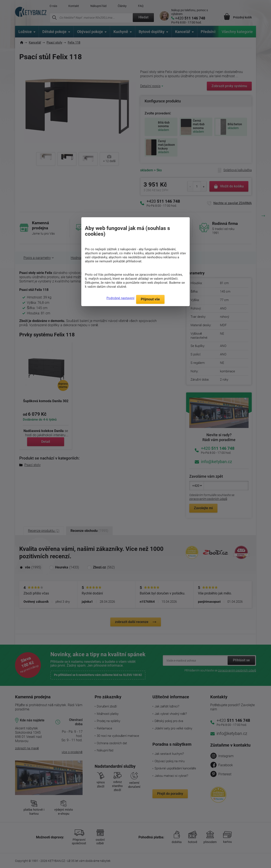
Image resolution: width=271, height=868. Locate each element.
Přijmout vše (150, 299)
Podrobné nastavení (120, 298)
